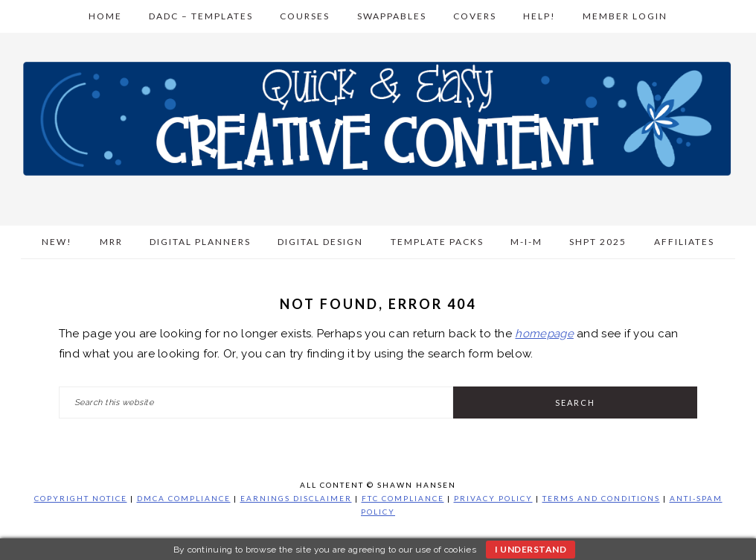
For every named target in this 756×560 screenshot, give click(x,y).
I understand (531, 549)
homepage (544, 334)
